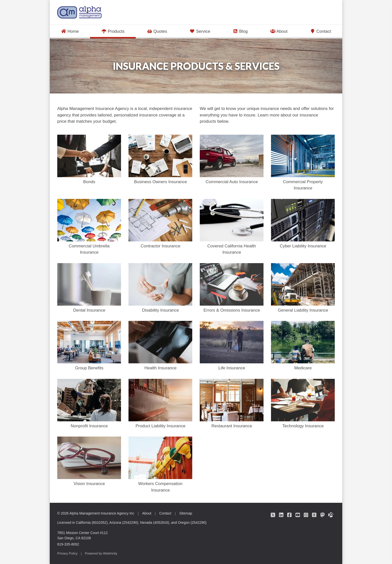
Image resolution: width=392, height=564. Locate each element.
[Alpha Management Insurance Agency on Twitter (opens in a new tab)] (273, 515)
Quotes (157, 31)
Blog (240, 31)
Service (200, 31)
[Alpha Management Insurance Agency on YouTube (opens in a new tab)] (298, 515)
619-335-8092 (68, 544)
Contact (321, 31)
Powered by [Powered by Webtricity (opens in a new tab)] (101, 553)
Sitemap (186, 513)
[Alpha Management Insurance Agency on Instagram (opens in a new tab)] (306, 515)
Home (70, 31)
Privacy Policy (67, 553)
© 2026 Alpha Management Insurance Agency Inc (96, 513)
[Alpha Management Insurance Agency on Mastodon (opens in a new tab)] (322, 515)
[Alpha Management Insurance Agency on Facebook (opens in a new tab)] (289, 515)
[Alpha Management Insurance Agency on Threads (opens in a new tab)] (314, 515)
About (279, 31)
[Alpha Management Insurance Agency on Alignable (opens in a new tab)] (331, 515)
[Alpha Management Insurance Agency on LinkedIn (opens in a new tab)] (281, 515)
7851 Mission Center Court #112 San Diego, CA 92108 (82, 535)
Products (118, 31)
